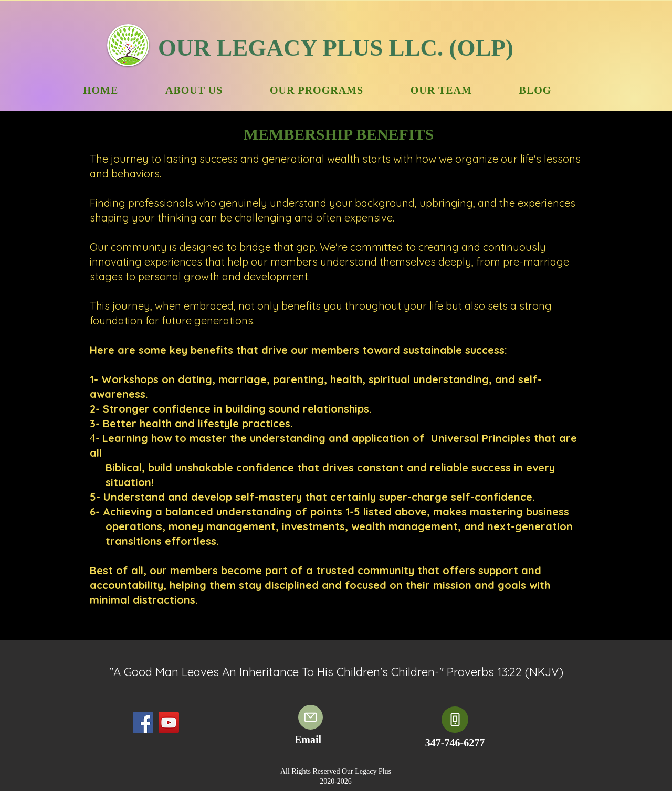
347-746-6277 (455, 743)
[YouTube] (169, 723)
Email (308, 740)
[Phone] (455, 720)
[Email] (311, 717)
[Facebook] (143, 723)
